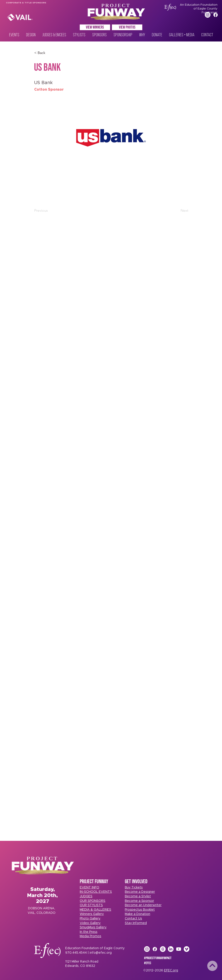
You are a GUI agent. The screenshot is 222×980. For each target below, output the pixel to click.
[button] (134, 888)
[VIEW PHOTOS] (127, 27)
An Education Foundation (199, 5)
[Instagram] (208, 15)
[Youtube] (179, 949)
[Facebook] (216, 15)
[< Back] (49, 53)
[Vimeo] (187, 949)
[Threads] (163, 949)
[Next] (177, 211)
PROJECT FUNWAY (94, 882)
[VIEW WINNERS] (95, 27)
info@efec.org (101, 953)
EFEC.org (171, 970)
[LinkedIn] (171, 949)
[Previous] (49, 211)
